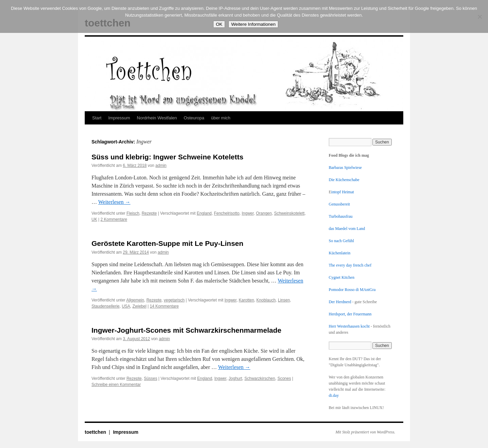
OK (219, 24)
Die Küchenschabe (344, 180)
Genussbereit (339, 204)
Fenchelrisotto (227, 213)
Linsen (284, 300)
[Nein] (480, 17)
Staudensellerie (106, 306)
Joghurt (236, 378)
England (204, 213)
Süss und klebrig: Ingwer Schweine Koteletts (167, 157)
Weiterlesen (114, 202)
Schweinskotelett (289, 213)
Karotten (247, 300)
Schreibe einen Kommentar (116, 385)
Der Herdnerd (340, 302)
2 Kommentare (114, 219)
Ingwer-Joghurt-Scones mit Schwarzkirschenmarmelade (186, 330)
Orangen (264, 213)
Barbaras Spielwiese (345, 168)
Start (97, 118)
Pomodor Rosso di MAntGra (352, 290)
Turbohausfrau (341, 216)
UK (94, 219)
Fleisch (133, 213)
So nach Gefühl (341, 241)
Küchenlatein (340, 253)
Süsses (151, 378)
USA (126, 306)
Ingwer (248, 213)
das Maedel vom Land (347, 229)
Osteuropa (194, 118)
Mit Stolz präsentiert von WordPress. (365, 432)
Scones (284, 378)
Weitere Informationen (253, 24)
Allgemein (135, 300)
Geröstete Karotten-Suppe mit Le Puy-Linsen (167, 243)
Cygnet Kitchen (342, 277)
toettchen (96, 432)
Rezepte (149, 213)
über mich (221, 118)
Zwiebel (139, 306)
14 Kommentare (164, 306)
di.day (334, 395)
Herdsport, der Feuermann (350, 314)
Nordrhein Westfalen (157, 118)
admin (161, 165)
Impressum (119, 118)
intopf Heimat (342, 192)
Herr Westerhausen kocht (349, 326)
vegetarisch (174, 300)
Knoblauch (266, 300)
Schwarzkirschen (260, 378)
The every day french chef (350, 265)
